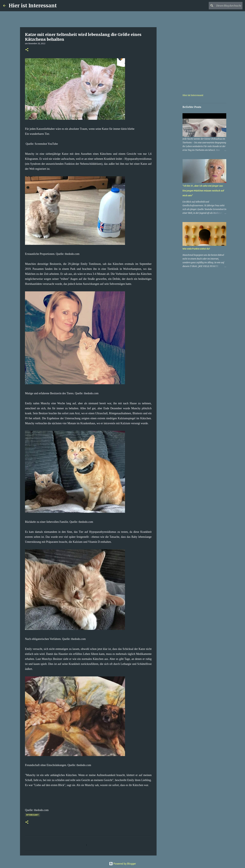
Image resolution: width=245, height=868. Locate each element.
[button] (27, 50)
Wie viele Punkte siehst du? (196, 249)
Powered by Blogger (122, 864)
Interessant (32, 815)
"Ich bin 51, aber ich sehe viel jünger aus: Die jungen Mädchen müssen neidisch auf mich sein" (203, 191)
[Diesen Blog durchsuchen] (226, 6)
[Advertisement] (172, 135)
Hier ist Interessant (33, 6)
